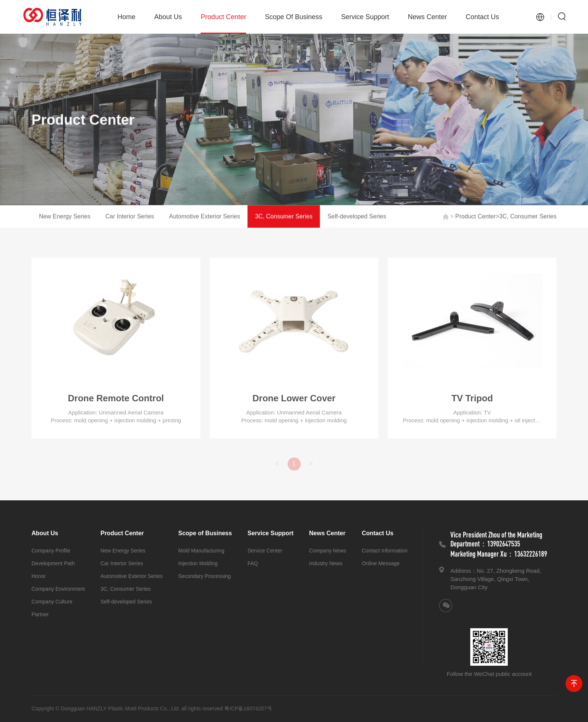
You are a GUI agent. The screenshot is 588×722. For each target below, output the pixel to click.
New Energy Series (65, 217)
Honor (39, 576)
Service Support (365, 17)
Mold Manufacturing (201, 551)
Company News (328, 551)
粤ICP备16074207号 (248, 708)
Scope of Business (293, 17)
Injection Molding (198, 563)
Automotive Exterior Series (205, 217)
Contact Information (385, 551)
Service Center (265, 551)
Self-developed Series (357, 217)
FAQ (253, 563)
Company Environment (58, 589)
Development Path (53, 563)
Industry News (326, 563)
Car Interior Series (130, 217)
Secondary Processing (204, 576)
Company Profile (51, 551)
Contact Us (482, 17)
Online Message (381, 563)
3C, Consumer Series (284, 217)
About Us (168, 17)
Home (126, 17)
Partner (40, 614)
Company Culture (52, 602)
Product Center (223, 23)
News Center (427, 17)
